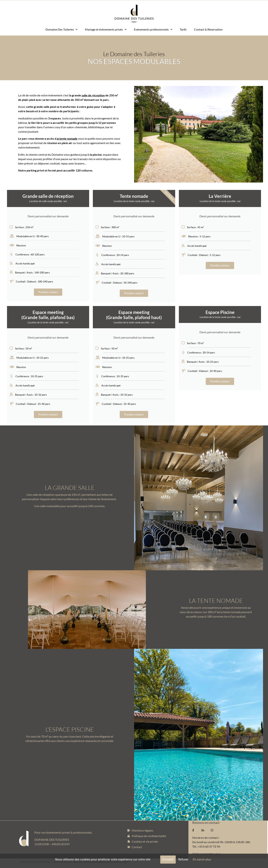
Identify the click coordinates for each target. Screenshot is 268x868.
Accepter (168, 859)
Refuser (183, 859)
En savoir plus (202, 859)
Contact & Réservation (208, 29)
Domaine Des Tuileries (62, 29)
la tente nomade (67, 138)
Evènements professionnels (153, 29)
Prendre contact (48, 292)
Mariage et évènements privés (106, 29)
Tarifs (183, 29)
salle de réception (93, 95)
